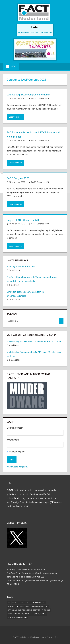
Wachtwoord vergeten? (17, 467)
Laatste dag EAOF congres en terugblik (30, 95)
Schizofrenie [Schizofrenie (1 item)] (40, 614)
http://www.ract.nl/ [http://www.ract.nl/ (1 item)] (39, 606)
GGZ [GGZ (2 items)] (26, 603)
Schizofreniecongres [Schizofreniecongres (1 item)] (17, 618)
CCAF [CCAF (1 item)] (15, 603)
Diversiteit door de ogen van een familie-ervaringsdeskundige (35, 580)
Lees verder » (15, 117)
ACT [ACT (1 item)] (9, 603)
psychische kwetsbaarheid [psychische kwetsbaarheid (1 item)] (20, 614)
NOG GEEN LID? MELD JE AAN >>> (35, 33)
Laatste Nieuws (17, 260)
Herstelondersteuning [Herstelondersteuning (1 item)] (18, 606)
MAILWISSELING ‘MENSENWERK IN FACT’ (31, 335)
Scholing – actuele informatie (21, 267)
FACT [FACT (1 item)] (21, 603)
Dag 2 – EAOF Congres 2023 (23, 220)
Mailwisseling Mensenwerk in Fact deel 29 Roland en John (34, 342)
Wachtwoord (13, 440)
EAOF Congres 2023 (40, 98)
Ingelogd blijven (16, 452)
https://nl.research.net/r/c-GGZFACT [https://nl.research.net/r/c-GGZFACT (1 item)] (24, 610)
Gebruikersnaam (15, 428)
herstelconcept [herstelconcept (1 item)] (37, 603)
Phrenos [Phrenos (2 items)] (46, 610)
